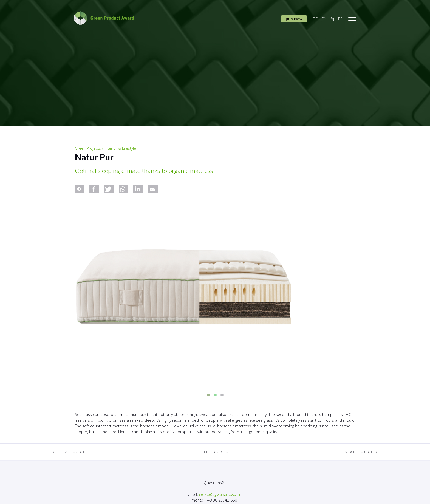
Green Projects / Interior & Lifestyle (105, 148)
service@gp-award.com (219, 494)
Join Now (294, 19)
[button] (80, 189)
